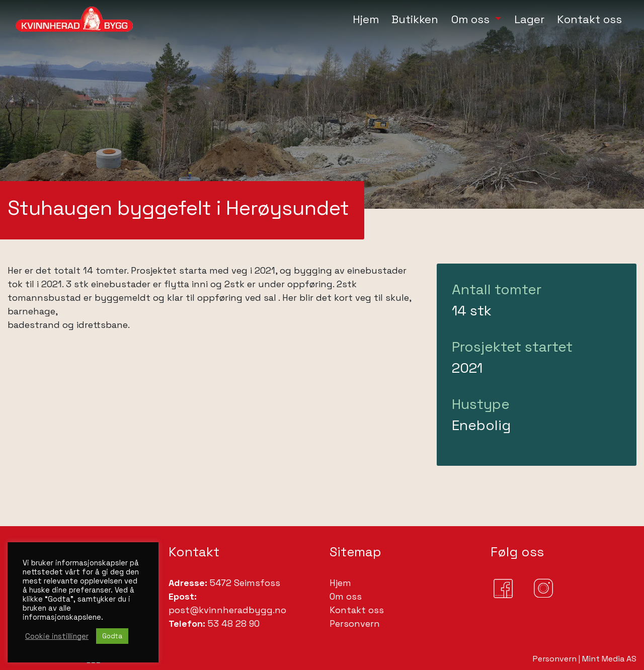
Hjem (340, 583)
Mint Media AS (609, 659)
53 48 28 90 (232, 623)
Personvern (355, 623)
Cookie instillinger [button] (57, 636)
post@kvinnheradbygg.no (227, 610)
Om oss (346, 596)
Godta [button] (112, 636)
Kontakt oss (357, 610)
